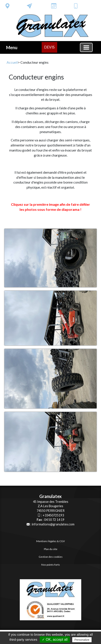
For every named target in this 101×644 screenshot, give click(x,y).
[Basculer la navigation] (86, 47)
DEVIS (50, 47)
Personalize (82, 640)
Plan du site (51, 549)
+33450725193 (53, 515)
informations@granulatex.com (53, 524)
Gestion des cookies (51, 557)
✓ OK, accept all (55, 639)
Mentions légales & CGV (50, 541)
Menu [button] (12, 47)
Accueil (12, 62)
